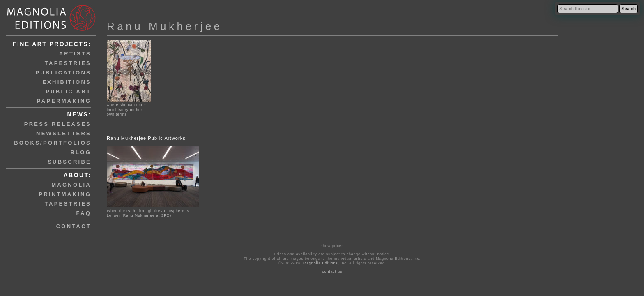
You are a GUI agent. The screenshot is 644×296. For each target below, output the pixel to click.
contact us (332, 271)
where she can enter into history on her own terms (129, 107)
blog (81, 152)
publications (63, 73)
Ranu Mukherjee (165, 26)
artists (75, 54)
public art (68, 91)
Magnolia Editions (320, 263)
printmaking (65, 194)
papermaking (64, 101)
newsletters (64, 133)
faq (84, 213)
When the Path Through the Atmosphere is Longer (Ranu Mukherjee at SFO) (148, 213)
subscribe (69, 162)
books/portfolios (53, 143)
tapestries (68, 63)
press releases (58, 124)
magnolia (71, 185)
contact (74, 226)
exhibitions (67, 82)
